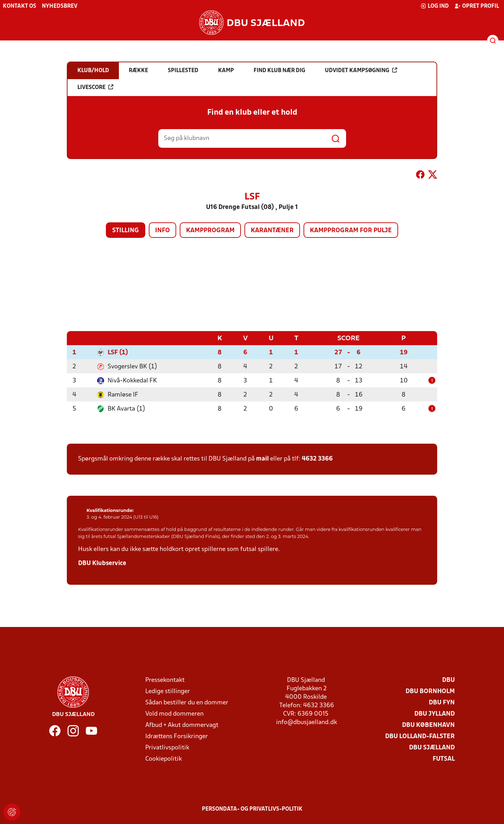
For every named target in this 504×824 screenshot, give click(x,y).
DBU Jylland (435, 714)
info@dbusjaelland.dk (307, 722)
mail (262, 459)
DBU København (428, 725)
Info (162, 231)
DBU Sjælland (432, 747)
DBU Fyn (442, 702)
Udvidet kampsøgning (361, 70)
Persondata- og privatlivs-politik (252, 809)
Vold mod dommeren (174, 714)
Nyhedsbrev (60, 6)
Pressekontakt (165, 680)
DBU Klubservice (102, 563)
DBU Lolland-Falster (420, 736)
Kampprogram (210, 231)
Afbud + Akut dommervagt (182, 725)
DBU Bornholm (430, 691)
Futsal (444, 759)
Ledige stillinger (168, 691)
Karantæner (272, 231)
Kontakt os (20, 6)
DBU (448, 680)
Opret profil (477, 6)
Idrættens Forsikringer (177, 736)
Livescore (95, 87)
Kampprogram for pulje (351, 231)
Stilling (126, 231)
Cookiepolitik (164, 759)
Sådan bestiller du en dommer (187, 702)
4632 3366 (317, 459)
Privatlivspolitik (167, 747)
